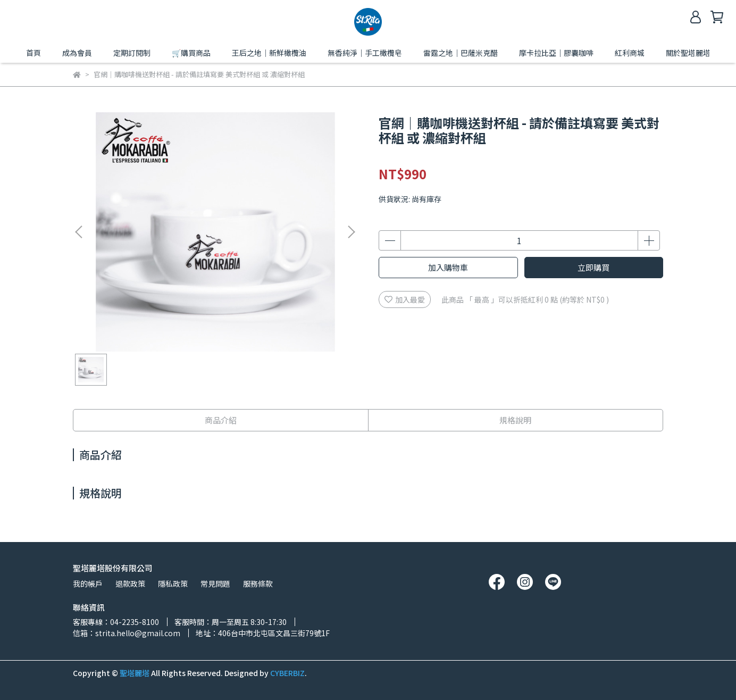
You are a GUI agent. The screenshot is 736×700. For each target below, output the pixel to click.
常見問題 (215, 584)
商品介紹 (221, 420)
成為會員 (77, 53)
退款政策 (130, 584)
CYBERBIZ (287, 673)
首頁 (34, 53)
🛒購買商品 (191, 53)
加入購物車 (448, 267)
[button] (351, 232)
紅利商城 (630, 53)
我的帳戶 (88, 584)
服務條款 (258, 584)
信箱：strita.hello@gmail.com (127, 633)
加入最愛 (405, 299)
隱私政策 (173, 584)
